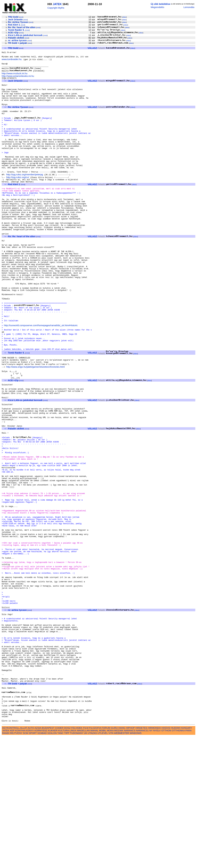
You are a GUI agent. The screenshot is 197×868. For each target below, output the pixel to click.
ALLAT (24, 859)
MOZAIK (119, 862)
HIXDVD (166, 859)
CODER (59, 859)
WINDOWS (136, 865)
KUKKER (53, 862)
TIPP (67, 865)
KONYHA (20, 862)
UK (85, 865)
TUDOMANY (77, 865)
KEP (12, 862)
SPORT (33, 865)
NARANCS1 (142, 862)
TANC (60, 865)
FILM (86, 859)
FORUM (106, 859)
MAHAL (94, 862)
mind (21, 17)
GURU (114, 859)
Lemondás (189, 7)
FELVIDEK (77, 859)
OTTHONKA (178, 862)
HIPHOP (130, 859)
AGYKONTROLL (11, 859)
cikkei (124, 17)
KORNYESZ (41, 862)
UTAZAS (92, 865)
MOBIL (103, 862)
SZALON (52, 865)
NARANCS (130, 862)
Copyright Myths (56, 8)
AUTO (31, 859)
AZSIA (38, 859)
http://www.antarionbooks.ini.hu (18, 80)
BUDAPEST (48, 859)
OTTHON (166, 862)
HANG (122, 859)
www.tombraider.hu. (12, 61)
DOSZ (67, 859)
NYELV (157, 862)
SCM (26, 865)
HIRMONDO (154, 859)
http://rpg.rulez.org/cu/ (18, 200)
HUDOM (175, 859)
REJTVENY (16, 865)
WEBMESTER (122, 865)
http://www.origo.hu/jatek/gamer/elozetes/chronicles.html (35, 426)
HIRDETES (141, 859)
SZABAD (42, 865)
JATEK (57, 4)
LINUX (73, 862)
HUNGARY (186, 859)
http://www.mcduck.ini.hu (15, 77)
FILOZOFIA (95, 859)
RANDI (6, 865)
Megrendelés (157, 7)
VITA (111, 865)
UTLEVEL (103, 865)
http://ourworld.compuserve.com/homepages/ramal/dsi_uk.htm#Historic (41, 378)
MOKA (110, 862)
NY (151, 862)
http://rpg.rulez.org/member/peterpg (25, 197)
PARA (188, 862)
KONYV (30, 862)
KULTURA (63, 862)
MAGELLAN (83, 862)
